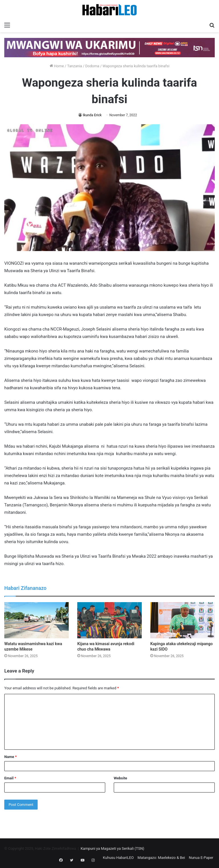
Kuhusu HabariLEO (118, 858)
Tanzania (74, 66)
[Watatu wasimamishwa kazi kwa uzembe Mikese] (36, 620)
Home (57, 66)
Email (10, 778)
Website (120, 778)
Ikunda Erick (92, 115)
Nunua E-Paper (201, 858)
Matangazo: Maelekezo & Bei (161, 858)
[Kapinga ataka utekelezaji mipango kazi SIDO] (182, 620)
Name (11, 757)
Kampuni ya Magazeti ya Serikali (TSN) (112, 848)
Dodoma (92, 66)
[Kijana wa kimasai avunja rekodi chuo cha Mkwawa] (109, 620)
